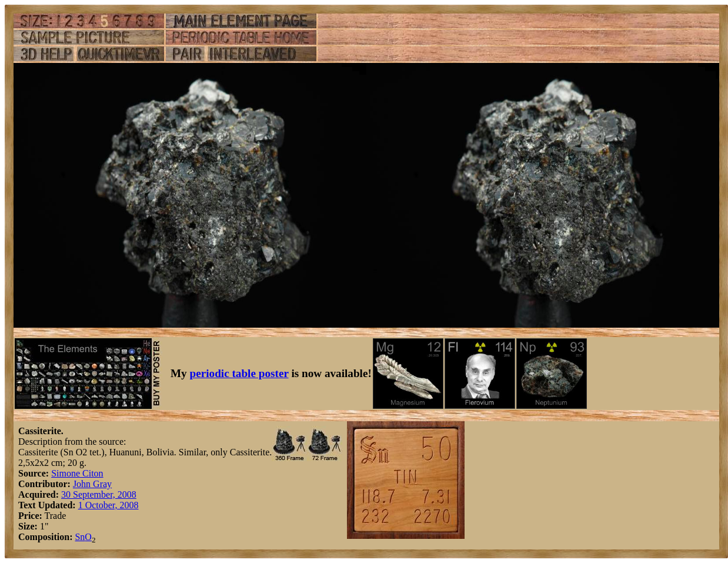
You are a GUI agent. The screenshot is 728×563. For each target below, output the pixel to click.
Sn (80, 537)
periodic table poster (239, 373)
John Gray (92, 484)
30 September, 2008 (99, 494)
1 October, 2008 (108, 505)
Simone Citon (77, 473)
